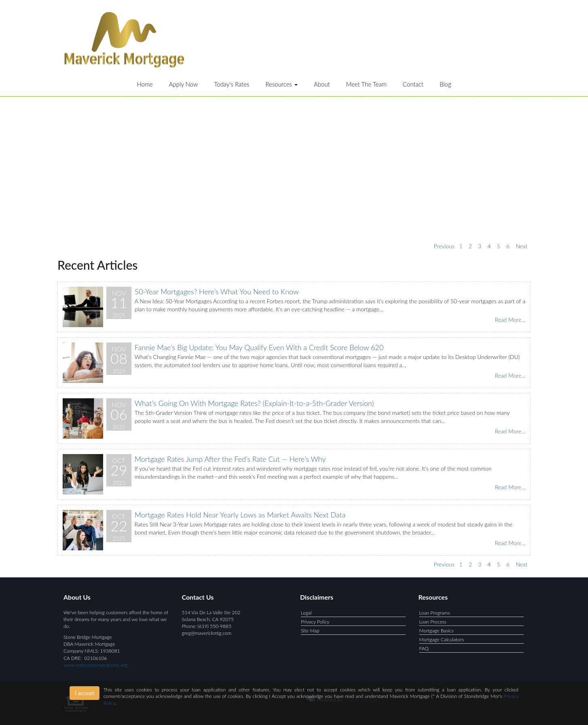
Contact (413, 84)
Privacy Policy (315, 622)
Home (145, 84)
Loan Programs (435, 613)
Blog (445, 84)
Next (521, 246)
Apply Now (184, 84)
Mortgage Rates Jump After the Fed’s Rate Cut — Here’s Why (230, 459)
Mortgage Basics (437, 631)
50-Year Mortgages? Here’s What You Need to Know (217, 292)
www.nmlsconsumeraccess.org (95, 665)
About (322, 84)
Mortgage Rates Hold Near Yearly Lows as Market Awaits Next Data (240, 515)
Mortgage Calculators (442, 639)
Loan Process (433, 622)
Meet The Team (366, 84)
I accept (85, 693)
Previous (444, 246)
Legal (306, 613)
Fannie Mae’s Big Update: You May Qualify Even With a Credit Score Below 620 (259, 347)
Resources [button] (281, 84)
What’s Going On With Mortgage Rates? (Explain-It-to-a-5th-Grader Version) (254, 403)
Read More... (510, 320)
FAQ (424, 648)
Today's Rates (232, 84)
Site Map (310, 631)
